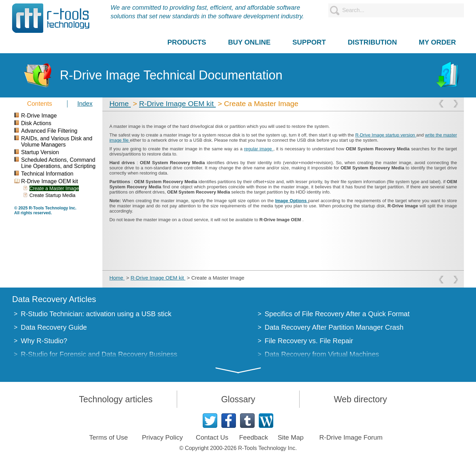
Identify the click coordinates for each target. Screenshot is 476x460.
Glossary (238, 399)
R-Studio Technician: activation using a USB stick (96, 314)
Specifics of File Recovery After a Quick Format (337, 314)
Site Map (291, 437)
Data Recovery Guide (54, 327)
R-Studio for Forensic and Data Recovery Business (99, 354)
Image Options (291, 201)
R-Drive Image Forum (351, 437)
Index (85, 104)
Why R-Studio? (44, 341)
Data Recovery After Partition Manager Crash (334, 327)
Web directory (360, 399)
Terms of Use (109, 437)
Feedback (253, 437)
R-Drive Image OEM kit (177, 104)
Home (120, 104)
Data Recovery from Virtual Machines (322, 354)
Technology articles (116, 399)
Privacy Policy (162, 437)
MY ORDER (437, 42)
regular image (259, 149)
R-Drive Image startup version (386, 135)
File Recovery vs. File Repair (309, 341)
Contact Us (212, 437)
